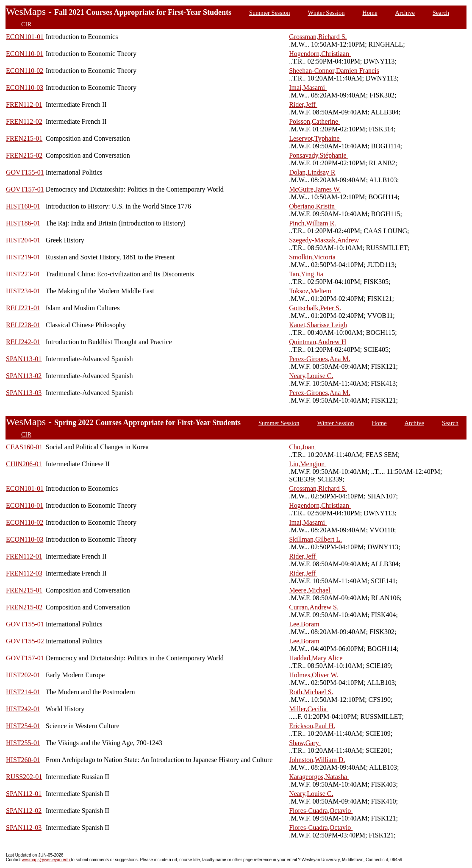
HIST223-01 (23, 274)
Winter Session (326, 13)
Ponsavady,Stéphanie (318, 155)
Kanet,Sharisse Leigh (318, 325)
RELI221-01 (23, 308)
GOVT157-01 (25, 189)
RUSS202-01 (24, 777)
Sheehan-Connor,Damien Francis (334, 71)
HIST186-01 (23, 223)
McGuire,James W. (315, 189)
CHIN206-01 (24, 464)
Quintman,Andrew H (318, 342)
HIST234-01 (23, 291)
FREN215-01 (24, 138)
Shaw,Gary (305, 743)
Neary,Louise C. (311, 376)
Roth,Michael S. (311, 692)
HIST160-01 (23, 206)
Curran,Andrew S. (314, 607)
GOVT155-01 (25, 172)
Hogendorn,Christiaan (320, 54)
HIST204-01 (23, 240)
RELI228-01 (23, 325)
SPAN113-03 (24, 393)
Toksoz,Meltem (311, 291)
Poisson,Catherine (314, 121)
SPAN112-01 (24, 794)
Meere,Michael (310, 590)
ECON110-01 (25, 54)
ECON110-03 (25, 88)
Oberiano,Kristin (313, 206)
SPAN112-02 (24, 811)
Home (370, 13)
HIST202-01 (23, 675)
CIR (26, 24)
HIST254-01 (23, 726)
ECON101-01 (25, 37)
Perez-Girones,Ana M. (319, 359)
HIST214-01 (23, 692)
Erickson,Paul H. (312, 726)
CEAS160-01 (24, 447)
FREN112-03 (24, 573)
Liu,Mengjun (308, 464)
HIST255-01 (23, 743)
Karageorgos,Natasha (319, 777)
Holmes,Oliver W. (314, 675)
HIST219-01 (23, 257)
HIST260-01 (23, 760)
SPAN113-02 (24, 376)
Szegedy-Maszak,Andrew (325, 240)
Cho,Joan (303, 447)
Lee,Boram (305, 624)
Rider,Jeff (303, 104)
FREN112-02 (24, 121)
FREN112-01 (24, 104)
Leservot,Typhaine (315, 138)
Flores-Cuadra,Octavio (321, 811)
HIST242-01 (23, 709)
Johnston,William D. (317, 760)
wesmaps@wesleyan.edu (46, 860)
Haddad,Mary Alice (317, 658)
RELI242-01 (23, 342)
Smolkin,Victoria (313, 257)
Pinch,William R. (312, 223)
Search (441, 13)
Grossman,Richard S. (318, 37)
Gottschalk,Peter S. (315, 308)
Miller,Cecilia (309, 709)
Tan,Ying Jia (307, 274)
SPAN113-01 (24, 359)
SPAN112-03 (24, 828)
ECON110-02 (25, 71)
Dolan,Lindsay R (312, 172)
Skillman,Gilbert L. (315, 539)
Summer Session (269, 13)
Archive (405, 13)
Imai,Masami (308, 88)
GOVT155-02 (25, 641)
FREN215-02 (24, 155)
